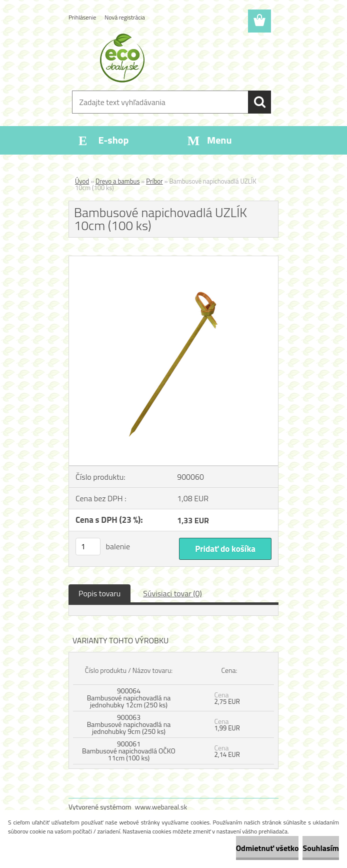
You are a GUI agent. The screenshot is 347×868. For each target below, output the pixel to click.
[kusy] (88, 547)
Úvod (82, 181)
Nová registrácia (125, 17)
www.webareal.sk (161, 807)
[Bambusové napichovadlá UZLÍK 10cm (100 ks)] (173, 260)
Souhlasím (321, 848)
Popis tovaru (99, 593)
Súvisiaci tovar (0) (172, 593)
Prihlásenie (82, 17)
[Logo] (167, 58)
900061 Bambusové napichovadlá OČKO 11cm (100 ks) (129, 751)
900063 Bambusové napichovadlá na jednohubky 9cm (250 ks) (129, 724)
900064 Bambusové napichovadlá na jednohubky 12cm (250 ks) (129, 698)
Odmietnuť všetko (267, 848)
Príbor (154, 181)
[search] (259, 102)
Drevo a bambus (117, 181)
